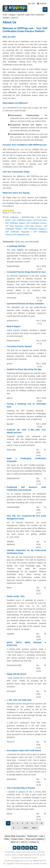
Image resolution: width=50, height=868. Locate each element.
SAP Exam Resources (14, 226)
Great (11, 210)
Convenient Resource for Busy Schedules (25, 304)
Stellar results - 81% (16, 596)
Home (5, 15)
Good (8, 210)
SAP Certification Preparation (17, 232)
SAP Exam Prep (40, 220)
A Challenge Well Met (16, 246)
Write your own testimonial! (27, 242)
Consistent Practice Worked (19, 346)
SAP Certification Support (15, 223)
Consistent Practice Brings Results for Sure (26, 272)
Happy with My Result (16, 674)
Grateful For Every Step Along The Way (24, 369)
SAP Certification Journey (36, 223)
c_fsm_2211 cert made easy (19, 700)
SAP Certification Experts (22, 220)
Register (43, 3)
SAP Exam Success (33, 226)
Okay (6, 210)
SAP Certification (12, 217)
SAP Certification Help (21, 235)
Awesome (13, 210)
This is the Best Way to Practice (21, 788)
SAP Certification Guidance (35, 229)
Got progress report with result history (24, 750)
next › (26, 828)
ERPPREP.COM (28, 217)
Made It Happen (14, 326)
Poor (4, 210)
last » (34, 828)
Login (33, 3)
